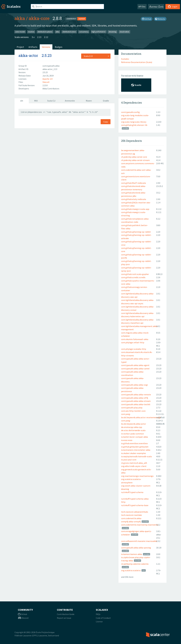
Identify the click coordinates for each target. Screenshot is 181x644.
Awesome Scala (156, 7)
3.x (33, 37)
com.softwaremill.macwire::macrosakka (139, 541)
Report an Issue (64, 618)
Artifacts (33, 47)
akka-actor (28, 55)
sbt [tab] (22, 101)
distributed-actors (69, 32)
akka (20, 18)
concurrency (84, 32)
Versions (46, 47)
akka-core (39, 18)
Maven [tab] (89, 101)
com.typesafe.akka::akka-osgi (134, 385)
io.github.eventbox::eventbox (134, 443)
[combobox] (96, 56)
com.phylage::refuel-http (133, 342)
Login (173, 7)
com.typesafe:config (130, 112)
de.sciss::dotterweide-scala (133, 430)
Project (20, 47)
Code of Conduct (103, 618)
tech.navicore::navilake (131, 515)
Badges (59, 47)
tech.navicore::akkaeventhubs (135, 512)
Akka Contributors (51, 89)
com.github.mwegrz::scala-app (135, 209)
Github (22, 614)
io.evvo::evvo (127, 440)
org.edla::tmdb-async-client (134, 466)
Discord (23, 618)
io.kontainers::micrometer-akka (136, 450)
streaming (112, 32)
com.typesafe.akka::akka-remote (136, 394)
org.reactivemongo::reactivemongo (137, 476)
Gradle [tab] (106, 101)
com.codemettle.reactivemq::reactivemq (140, 525)
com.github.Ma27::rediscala (133, 183)
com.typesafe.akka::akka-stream (136, 401)
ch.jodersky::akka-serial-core (134, 157)
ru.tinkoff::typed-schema (132, 492)
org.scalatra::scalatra (131, 570)
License (99, 621)
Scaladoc (125, 59)
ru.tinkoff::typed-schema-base (135, 505)
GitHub (147, 19)
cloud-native (124, 32)
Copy (106, 122)
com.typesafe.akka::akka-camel (135, 369)
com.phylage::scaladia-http (134, 349)
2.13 (39, 37)
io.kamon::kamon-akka (132, 554)
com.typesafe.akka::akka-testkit (136, 404)
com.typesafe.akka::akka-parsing (136, 548)
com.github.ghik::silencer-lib (134, 125)
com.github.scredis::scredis (133, 277)
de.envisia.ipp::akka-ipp (132, 427)
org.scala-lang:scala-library (134, 122)
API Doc (142, 7)
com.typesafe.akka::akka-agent (135, 365)
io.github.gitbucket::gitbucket (135, 447)
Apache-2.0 (48, 79)
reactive (31, 32)
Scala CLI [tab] (51, 101)
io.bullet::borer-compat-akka (134, 437)
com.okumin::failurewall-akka (135, 339)
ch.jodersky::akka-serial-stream (135, 160)
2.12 (46, 37)
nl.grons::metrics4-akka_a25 (134, 463)
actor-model (20, 32)
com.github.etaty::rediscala (134, 199)
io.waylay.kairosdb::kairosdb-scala (136, 456)
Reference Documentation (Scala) (137, 62)
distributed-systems (45, 32)
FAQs (98, 614)
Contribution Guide (66, 614)
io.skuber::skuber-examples (134, 453)
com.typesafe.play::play (132, 408)
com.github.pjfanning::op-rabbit (136, 232)
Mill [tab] (36, 101)
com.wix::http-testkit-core (133, 411)
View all (46, 82)
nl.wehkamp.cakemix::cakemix (135, 564)
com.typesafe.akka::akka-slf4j (135, 398)
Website (160, 19)
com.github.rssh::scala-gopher (135, 274)
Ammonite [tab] (70, 101)
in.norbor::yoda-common (132, 434)
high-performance (99, 32)
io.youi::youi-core (129, 460)
